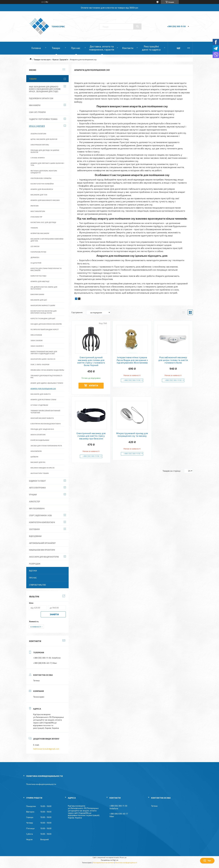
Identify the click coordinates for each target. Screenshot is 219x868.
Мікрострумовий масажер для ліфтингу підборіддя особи (44, 352)
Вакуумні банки (37, 294)
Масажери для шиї (39, 300)
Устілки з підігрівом (39, 405)
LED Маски (35, 246)
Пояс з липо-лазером (40, 364)
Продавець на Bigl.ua (109, 860)
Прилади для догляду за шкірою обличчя (45, 151)
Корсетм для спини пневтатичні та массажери (46, 269)
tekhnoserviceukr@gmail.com (46, 749)
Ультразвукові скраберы (41, 178)
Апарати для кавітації (40, 281)
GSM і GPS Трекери (37, 112)
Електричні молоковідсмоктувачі (46, 424)
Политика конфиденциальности (41, 784)
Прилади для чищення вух (42, 429)
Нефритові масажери (40, 233)
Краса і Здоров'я (60, 59)
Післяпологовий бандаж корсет (45, 329)
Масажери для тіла (39, 195)
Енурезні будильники (40, 440)
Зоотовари (34, 529)
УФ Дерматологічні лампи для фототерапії (44, 288)
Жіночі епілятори (38, 435)
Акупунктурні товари (40, 473)
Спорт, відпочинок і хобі (40, 515)
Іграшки (33, 495)
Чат (207, 861)
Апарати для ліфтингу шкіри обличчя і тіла (47, 164)
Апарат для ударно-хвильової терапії (47, 383)
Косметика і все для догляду (43, 222)
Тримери (34, 228)
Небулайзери (36, 451)
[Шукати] (137, 26)
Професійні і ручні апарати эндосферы (47, 370)
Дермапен (35, 257)
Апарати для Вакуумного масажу (45, 200)
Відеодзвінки (35, 536)
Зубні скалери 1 (37, 346)
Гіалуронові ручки (38, 252)
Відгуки (33, 571)
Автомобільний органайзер (42, 543)
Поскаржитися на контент (104, 862)
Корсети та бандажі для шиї (43, 318)
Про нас (76, 48)
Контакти (128, 48)
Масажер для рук (38, 462)
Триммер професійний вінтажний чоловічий (45, 412)
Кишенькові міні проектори (42, 550)
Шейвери (34, 457)
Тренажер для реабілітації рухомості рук (46, 376)
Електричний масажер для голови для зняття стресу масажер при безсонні (91, 436)
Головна (36, 48)
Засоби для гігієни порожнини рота (46, 446)
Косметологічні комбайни (42, 184)
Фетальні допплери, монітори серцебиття (44, 172)
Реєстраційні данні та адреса (151, 48)
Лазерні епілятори (38, 134)
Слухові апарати (38, 158)
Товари (56, 48)
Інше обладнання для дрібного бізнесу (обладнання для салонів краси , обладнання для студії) (45, 89)
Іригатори (35, 206)
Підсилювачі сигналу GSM (41, 98)
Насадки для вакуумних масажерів (46, 324)
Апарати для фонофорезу (42, 189)
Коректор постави (38, 276)
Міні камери (35, 105)
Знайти (54, 614)
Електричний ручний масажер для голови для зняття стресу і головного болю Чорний (91, 361)
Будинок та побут (37, 481)
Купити (94, 385)
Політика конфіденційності (126, 862)
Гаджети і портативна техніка (43, 119)
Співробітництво (37, 585)
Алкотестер (35, 502)
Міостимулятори (38, 211)
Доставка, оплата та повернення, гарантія (102, 48)
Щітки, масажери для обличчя (44, 139)
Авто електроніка (37, 488)
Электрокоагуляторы (40, 145)
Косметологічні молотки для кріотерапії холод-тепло (43, 312)
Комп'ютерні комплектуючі (42, 522)
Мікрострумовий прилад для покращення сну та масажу (132, 435)
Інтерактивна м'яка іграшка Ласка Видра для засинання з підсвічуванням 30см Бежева (132, 360)
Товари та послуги (42, 59)
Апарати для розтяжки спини (43, 400)
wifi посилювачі (37, 509)
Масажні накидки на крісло (43, 468)
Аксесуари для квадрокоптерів (44, 557)
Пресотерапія (36, 335)
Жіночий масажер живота (42, 418)
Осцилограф (36, 263)
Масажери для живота (41, 394)
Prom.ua (123, 857)
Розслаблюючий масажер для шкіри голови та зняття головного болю (173, 360)
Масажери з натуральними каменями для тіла (47, 240)
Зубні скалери (36, 340)
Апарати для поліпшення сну (43, 388)
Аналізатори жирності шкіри (43, 305)
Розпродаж (35, 564)
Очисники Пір (36, 217)
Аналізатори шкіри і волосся (43, 359)
